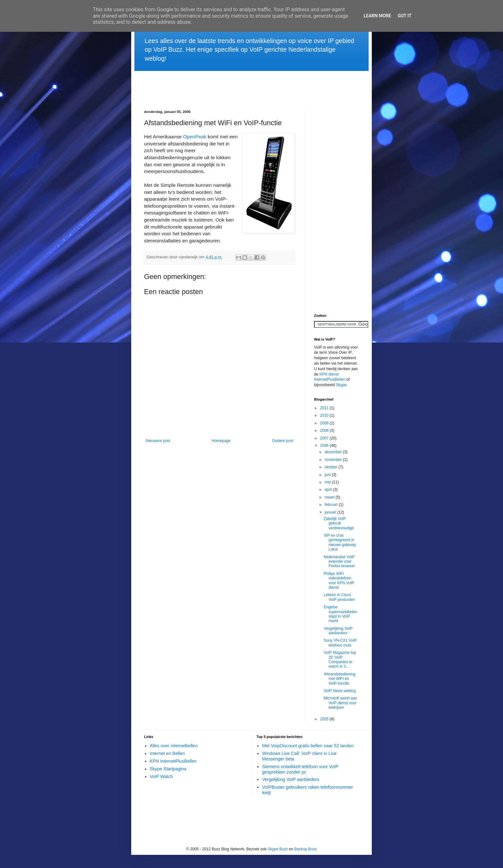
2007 (325, 438)
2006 (325, 446)
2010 (325, 415)
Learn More (377, 16)
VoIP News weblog (340, 691)
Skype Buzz (278, 849)
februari (332, 505)
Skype (341, 385)
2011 (325, 408)
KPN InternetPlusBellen (173, 761)
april (329, 490)
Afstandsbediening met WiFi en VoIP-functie (340, 679)
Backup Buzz (306, 849)
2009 (325, 423)
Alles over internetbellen (174, 746)
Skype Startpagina (168, 769)
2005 (325, 719)
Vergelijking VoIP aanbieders (338, 631)
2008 (325, 430)
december (334, 452)
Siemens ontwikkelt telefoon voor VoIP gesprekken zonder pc (300, 769)
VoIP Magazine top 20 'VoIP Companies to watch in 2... (340, 660)
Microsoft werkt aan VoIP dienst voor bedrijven (340, 703)
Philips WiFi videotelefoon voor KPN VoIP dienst (339, 581)
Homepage (221, 441)
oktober (332, 467)
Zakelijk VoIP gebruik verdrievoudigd (339, 523)
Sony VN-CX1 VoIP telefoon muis (340, 643)
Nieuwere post (158, 441)
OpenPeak (195, 137)
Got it (404, 16)
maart (330, 497)
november (334, 460)
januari (331, 512)
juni (328, 475)
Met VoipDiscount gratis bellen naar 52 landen (308, 746)
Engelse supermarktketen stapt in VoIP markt (340, 614)
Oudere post (283, 441)
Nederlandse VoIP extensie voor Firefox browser (339, 562)
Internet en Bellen (167, 753)
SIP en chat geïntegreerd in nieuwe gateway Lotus (340, 542)
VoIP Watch (161, 777)
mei (328, 482)
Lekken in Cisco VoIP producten (339, 597)
